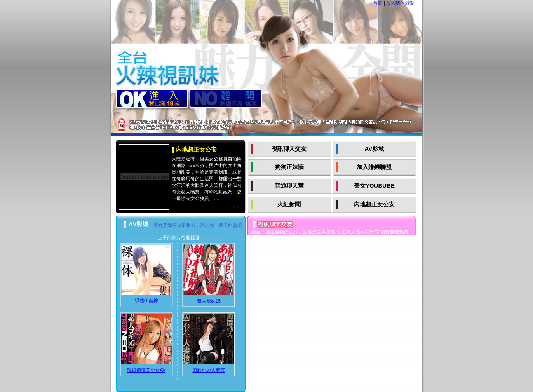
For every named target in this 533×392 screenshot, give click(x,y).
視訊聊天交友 (289, 149)
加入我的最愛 (400, 3)
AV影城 (374, 149)
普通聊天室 (289, 186)
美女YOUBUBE (374, 186)
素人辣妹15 (209, 301)
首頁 (378, 3)
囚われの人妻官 (209, 370)
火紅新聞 (289, 204)
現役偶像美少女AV (146, 370)
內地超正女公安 (374, 204)
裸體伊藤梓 (146, 301)
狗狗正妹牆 (289, 167)
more (237, 207)
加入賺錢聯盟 (374, 167)
